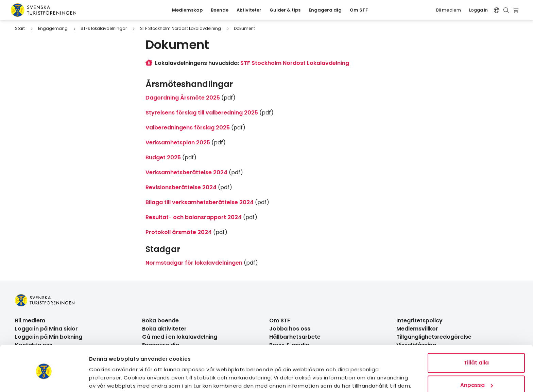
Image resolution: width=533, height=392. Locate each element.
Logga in (478, 10)
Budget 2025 (163, 157)
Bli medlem (449, 10)
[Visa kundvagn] (517, 10)
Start (20, 28)
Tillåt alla (476, 337)
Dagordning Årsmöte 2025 (183, 98)
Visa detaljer (107, 379)
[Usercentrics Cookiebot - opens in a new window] (44, 379)
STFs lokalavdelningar (104, 28)
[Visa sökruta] (506, 10)
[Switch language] (497, 10)
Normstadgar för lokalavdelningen (194, 263)
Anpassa (477, 359)
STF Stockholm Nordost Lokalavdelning (180, 28)
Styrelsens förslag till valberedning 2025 (202, 113)
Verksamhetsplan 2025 (178, 142)
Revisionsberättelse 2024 (181, 187)
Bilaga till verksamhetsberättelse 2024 (200, 202)
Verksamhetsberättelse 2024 (186, 172)
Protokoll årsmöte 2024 (179, 232)
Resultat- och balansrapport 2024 (194, 217)
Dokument (244, 28)
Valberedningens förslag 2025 (188, 128)
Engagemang (53, 28)
